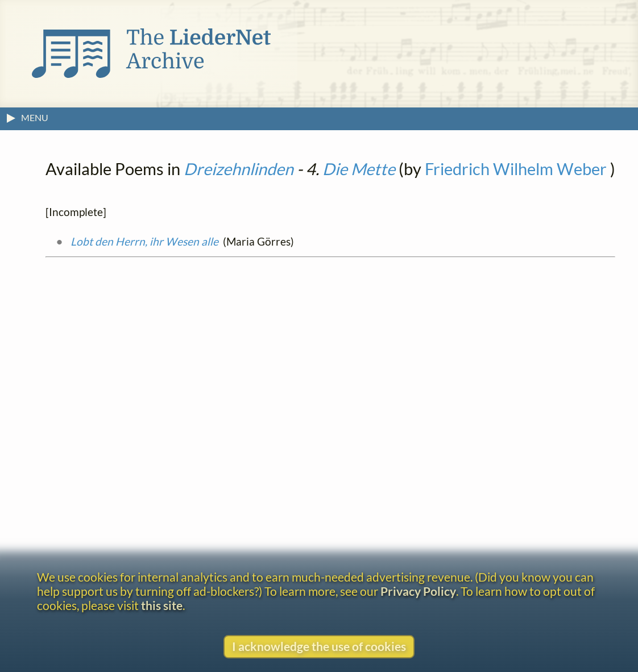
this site (162, 605)
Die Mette (359, 169)
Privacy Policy (418, 591)
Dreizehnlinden (239, 169)
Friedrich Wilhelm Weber (516, 169)
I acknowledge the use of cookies (319, 646)
